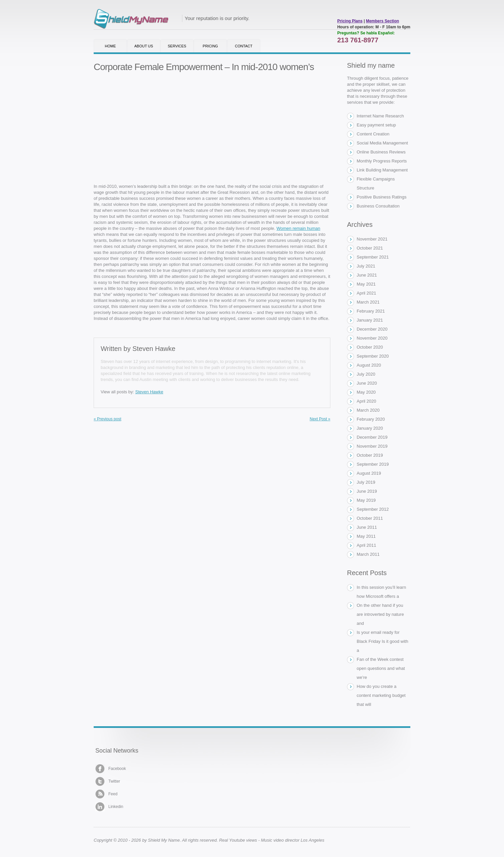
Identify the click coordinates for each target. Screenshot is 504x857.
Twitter (108, 781)
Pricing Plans (350, 21)
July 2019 (366, 482)
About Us (144, 46)
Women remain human (298, 228)
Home (110, 46)
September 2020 (373, 356)
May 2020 (366, 392)
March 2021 (368, 302)
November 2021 (372, 239)
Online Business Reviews (381, 152)
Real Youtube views (238, 840)
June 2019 (367, 491)
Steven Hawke (154, 349)
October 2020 (370, 347)
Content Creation (373, 134)
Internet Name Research (380, 116)
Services (177, 46)
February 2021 (371, 311)
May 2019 (366, 500)
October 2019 (370, 455)
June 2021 (367, 275)
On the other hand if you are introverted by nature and (380, 614)
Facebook (111, 769)
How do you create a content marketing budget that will (381, 695)
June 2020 (367, 383)
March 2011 (368, 554)
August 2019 (369, 473)
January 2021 (370, 320)
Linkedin (109, 807)
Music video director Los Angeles (293, 840)
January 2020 (370, 428)
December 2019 (372, 437)
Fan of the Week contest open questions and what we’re (381, 668)
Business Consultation (378, 206)
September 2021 (373, 257)
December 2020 (372, 329)
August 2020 (369, 365)
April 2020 (366, 401)
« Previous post (107, 419)
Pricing (210, 46)
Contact (244, 46)
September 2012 (373, 509)
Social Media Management (382, 143)
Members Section (382, 21)
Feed (106, 794)
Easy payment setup (376, 125)
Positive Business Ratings (382, 197)
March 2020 (368, 410)
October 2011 (370, 518)
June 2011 (367, 527)
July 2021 (366, 266)
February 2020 (371, 419)
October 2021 (370, 248)
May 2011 (366, 536)
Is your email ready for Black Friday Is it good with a (382, 641)
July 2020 (366, 374)
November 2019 (372, 446)
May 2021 (366, 284)
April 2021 (366, 293)
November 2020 (372, 338)
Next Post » (320, 419)
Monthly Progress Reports (382, 161)
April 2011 (366, 545)
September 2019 (373, 464)
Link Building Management (382, 170)
